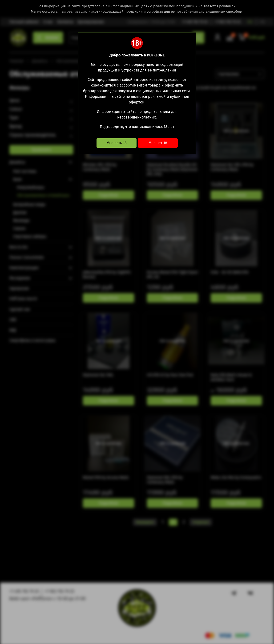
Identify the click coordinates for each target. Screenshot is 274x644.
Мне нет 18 (158, 143)
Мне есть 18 (117, 143)
